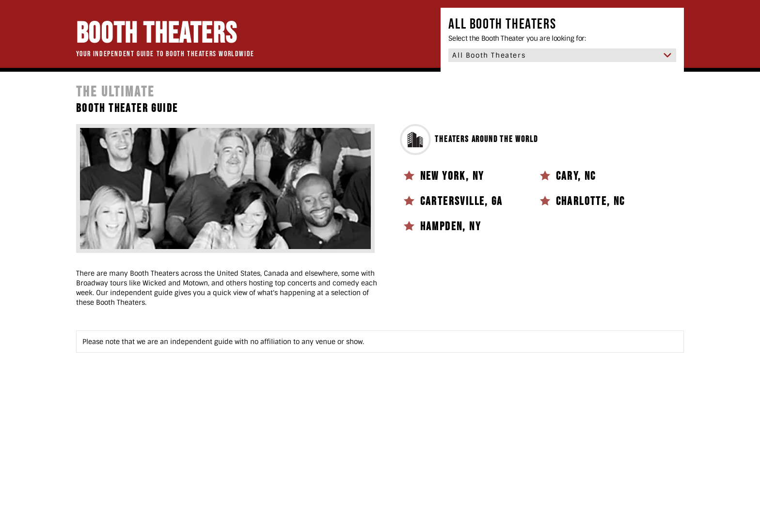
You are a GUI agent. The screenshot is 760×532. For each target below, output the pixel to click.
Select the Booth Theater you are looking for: (517, 38)
